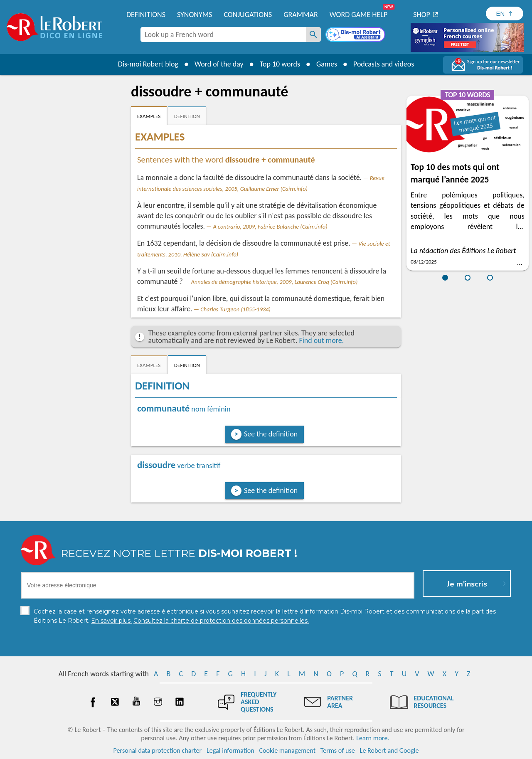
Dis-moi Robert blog (148, 64)
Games (327, 64)
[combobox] (223, 34)
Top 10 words (280, 64)
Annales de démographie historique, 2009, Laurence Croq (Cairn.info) (274, 282)
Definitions (146, 15)
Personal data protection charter (158, 750)
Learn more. (373, 738)
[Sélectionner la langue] (505, 14)
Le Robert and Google (389, 750)
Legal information (230, 750)
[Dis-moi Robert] (356, 35)
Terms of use (338, 750)
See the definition (271, 434)
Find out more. (321, 340)
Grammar (301, 15)
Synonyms (195, 15)
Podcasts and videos (384, 64)
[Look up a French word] (313, 34)
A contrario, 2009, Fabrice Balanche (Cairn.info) (270, 227)
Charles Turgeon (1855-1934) (235, 309)
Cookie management (287, 750)
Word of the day (219, 64)
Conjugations (248, 15)
